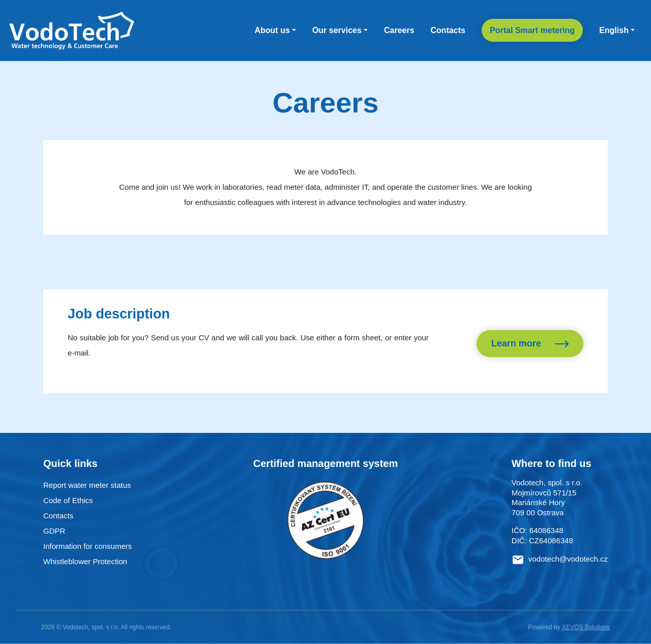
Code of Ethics (68, 500)
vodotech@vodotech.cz (568, 559)
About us (272, 30)
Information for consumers (87, 546)
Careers (399, 30)
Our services (337, 30)
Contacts (448, 30)
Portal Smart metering (532, 30)
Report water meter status (87, 485)
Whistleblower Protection (85, 561)
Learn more (530, 344)
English (614, 30)
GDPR (54, 531)
